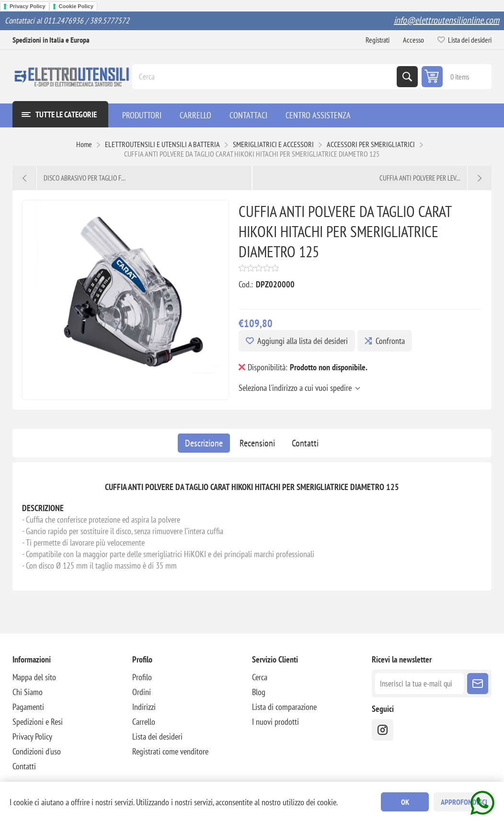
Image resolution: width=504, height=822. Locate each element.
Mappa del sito (34, 677)
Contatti (305, 443)
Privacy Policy (28, 6)
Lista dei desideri (157, 736)
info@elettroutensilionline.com (447, 20)
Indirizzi (144, 707)
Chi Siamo (28, 692)
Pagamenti (28, 707)
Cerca (407, 77)
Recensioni (257, 443)
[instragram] (383, 730)
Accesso (413, 40)
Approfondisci (464, 802)
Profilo (142, 677)
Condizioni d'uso (37, 751)
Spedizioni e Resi (38, 722)
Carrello (144, 722)
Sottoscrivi (478, 684)
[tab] (204, 443)
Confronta (390, 341)
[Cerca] (265, 77)
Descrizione (204, 443)
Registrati (378, 40)
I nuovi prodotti (275, 722)
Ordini (142, 692)
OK (405, 802)
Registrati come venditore (170, 751)
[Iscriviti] (419, 684)
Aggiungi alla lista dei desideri (303, 341)
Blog (259, 692)
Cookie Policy (76, 6)
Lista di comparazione (284, 707)
